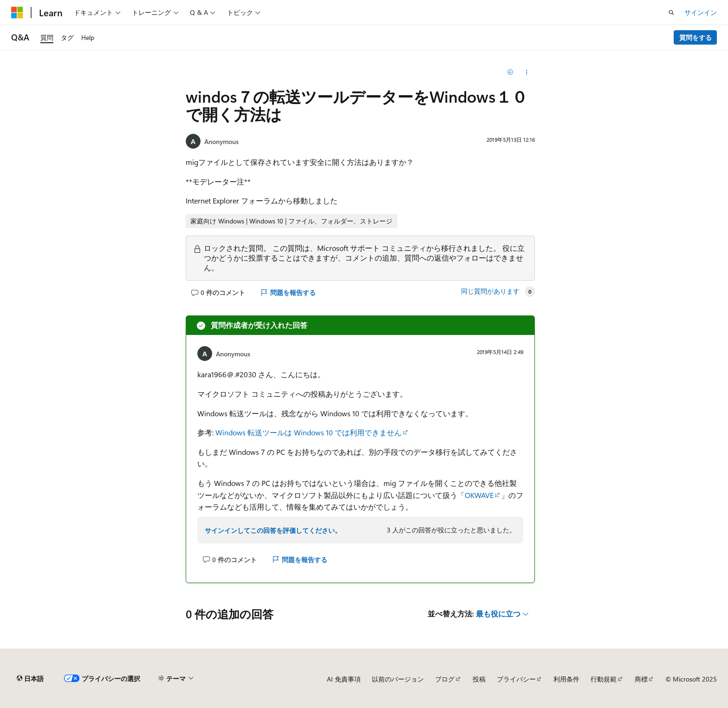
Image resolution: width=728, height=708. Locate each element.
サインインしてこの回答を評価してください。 (273, 530)
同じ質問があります (490, 291)
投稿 (479, 679)
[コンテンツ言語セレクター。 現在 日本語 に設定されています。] (30, 679)
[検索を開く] (671, 13)
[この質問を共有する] (527, 72)
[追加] (510, 72)
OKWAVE (479, 495)
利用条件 (566, 679)
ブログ (445, 679)
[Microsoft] (17, 13)
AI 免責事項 (344, 679)
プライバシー (516, 679)
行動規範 (604, 679)
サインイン (701, 12)
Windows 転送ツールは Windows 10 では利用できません (309, 432)
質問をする (695, 37)
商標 (641, 679)
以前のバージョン (398, 679)
